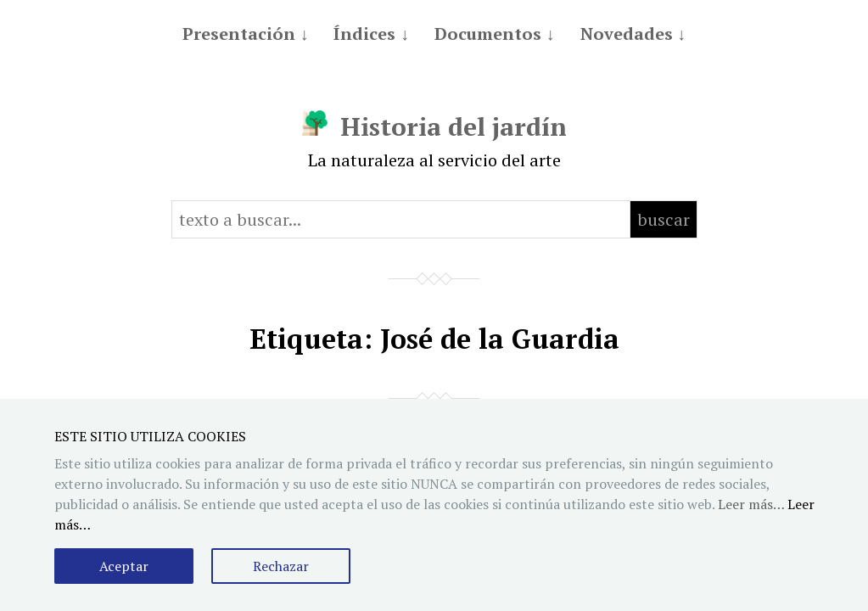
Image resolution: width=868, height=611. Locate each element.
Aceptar (124, 566)
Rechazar (281, 566)
